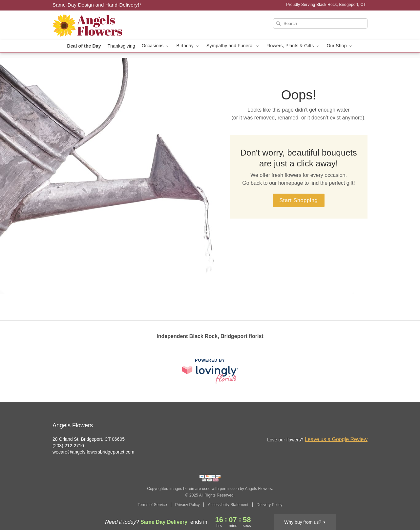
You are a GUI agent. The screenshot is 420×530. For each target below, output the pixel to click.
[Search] (320, 23)
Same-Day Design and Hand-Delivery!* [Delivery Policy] (97, 5)
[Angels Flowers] (100, 25)
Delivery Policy (270, 505)
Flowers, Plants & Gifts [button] (293, 46)
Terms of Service (152, 505)
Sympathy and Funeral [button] (233, 46)
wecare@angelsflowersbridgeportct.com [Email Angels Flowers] (93, 452)
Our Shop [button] (340, 46)
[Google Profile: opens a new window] (363, 426)
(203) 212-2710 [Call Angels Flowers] (68, 446)
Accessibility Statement (228, 505)
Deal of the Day (84, 46)
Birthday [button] (188, 46)
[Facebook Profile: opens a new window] (348, 426)
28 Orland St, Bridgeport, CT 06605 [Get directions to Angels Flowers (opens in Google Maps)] (89, 439)
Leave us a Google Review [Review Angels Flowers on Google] (336, 439)
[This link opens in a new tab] (210, 371)
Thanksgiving (121, 46)
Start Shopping (298, 200)
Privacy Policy (188, 505)
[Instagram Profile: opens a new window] (334, 426)
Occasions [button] (156, 46)
